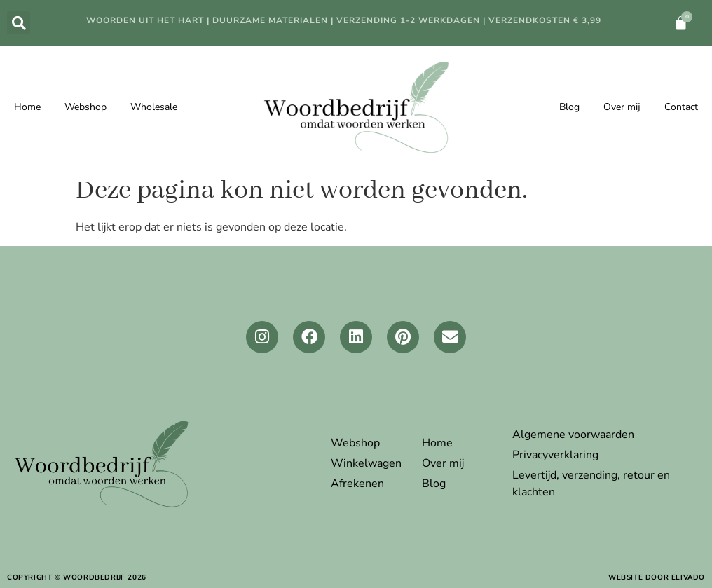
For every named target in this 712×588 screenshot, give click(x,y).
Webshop (85, 107)
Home (27, 107)
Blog (569, 107)
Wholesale (154, 107)
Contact (681, 107)
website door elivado (657, 577)
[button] (19, 23)
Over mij (622, 107)
